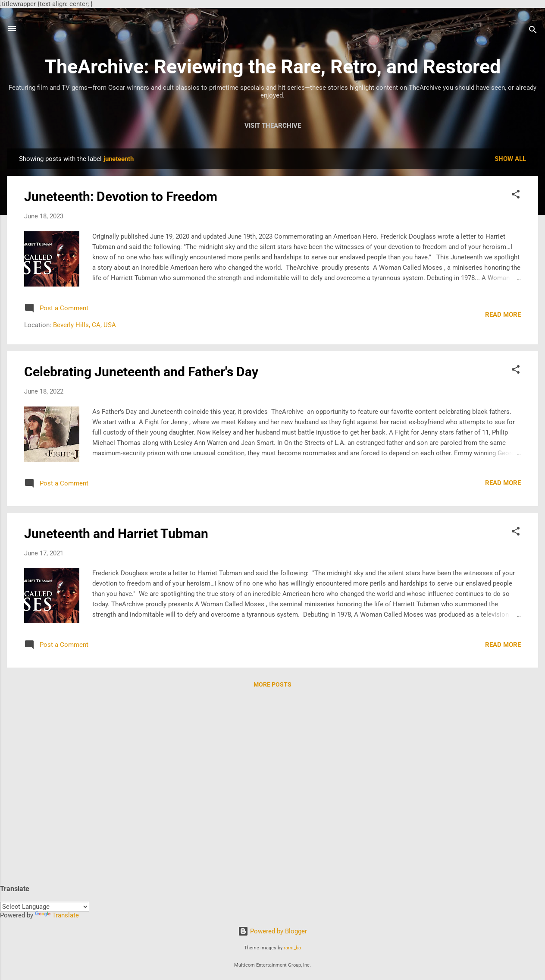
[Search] (533, 31)
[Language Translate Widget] (45, 907)
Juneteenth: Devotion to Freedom (121, 197)
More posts (272, 684)
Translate (57, 915)
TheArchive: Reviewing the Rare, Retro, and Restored (272, 67)
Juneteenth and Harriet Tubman (116, 534)
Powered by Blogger (272, 931)
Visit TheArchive (273, 126)
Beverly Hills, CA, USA (85, 325)
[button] (516, 196)
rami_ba (292, 948)
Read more (503, 315)
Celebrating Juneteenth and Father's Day (141, 372)
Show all (510, 159)
